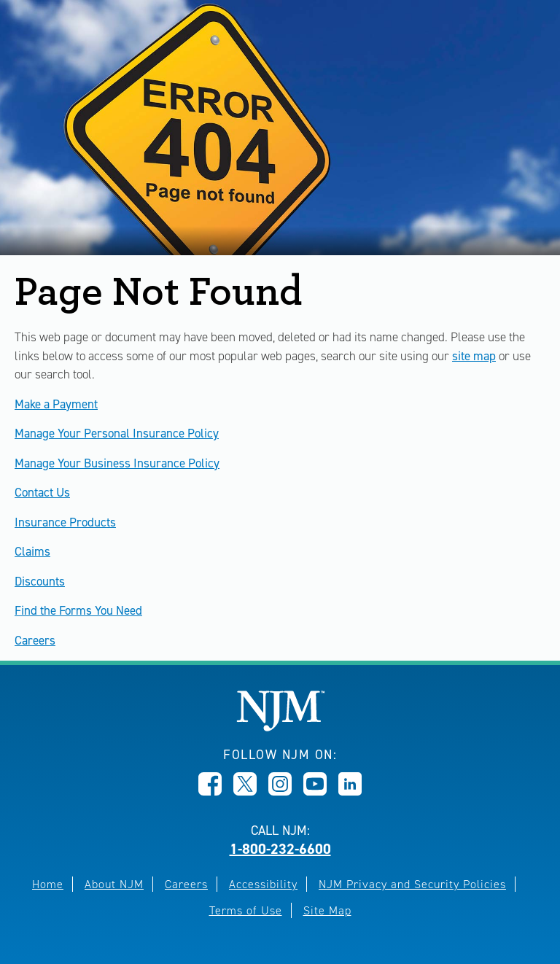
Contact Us (42, 492)
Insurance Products (65, 522)
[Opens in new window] (210, 791)
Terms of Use (246, 910)
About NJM (114, 884)
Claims (32, 551)
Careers (35, 640)
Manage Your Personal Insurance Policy (117, 433)
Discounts (40, 581)
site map (474, 356)
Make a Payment (56, 404)
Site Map (327, 910)
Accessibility (263, 884)
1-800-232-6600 (280, 849)
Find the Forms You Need (78, 610)
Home (48, 884)
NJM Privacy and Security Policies (412, 884)
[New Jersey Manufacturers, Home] (280, 727)
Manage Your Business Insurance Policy (117, 463)
